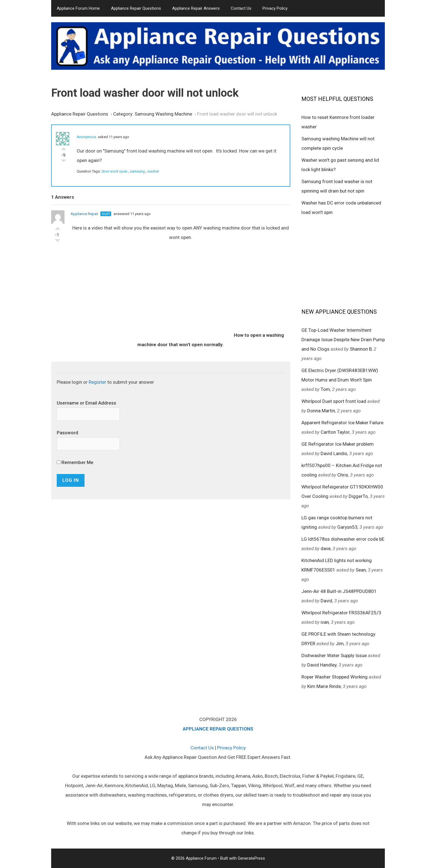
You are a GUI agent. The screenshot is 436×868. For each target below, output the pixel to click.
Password (67, 433)
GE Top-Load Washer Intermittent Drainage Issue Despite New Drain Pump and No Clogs (343, 340)
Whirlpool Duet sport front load (334, 401)
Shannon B (361, 349)
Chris (343, 475)
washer (153, 171)
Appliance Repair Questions (136, 8)
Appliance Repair (84, 214)
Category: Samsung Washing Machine (153, 114)
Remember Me (75, 462)
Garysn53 (347, 527)
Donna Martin (321, 411)
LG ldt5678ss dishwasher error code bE (343, 539)
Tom (325, 389)
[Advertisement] (343, 261)
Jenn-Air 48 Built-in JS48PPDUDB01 (339, 591)
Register (97, 382)
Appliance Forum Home (78, 8)
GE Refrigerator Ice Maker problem (338, 444)
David (326, 601)
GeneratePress (251, 858)
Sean (361, 570)
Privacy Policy (275, 8)
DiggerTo (358, 496)
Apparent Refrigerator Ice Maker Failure (342, 423)
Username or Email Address (86, 403)
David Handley (322, 665)
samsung (137, 171)
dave (326, 548)
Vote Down (64, 162)
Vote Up (64, 147)
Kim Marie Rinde (324, 686)
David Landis (334, 453)
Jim (340, 643)
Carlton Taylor (335, 432)
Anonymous (86, 137)
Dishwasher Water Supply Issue (334, 655)
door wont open (114, 171)
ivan (325, 622)
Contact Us (241, 8)
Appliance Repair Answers (196, 8)
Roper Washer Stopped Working (335, 677)
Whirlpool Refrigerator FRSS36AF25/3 (341, 613)
